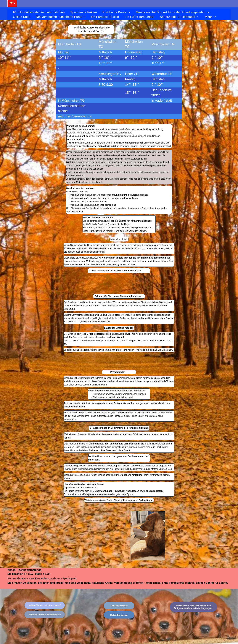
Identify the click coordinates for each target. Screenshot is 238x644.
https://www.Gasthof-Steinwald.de (80, 488)
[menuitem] (39, 12)
